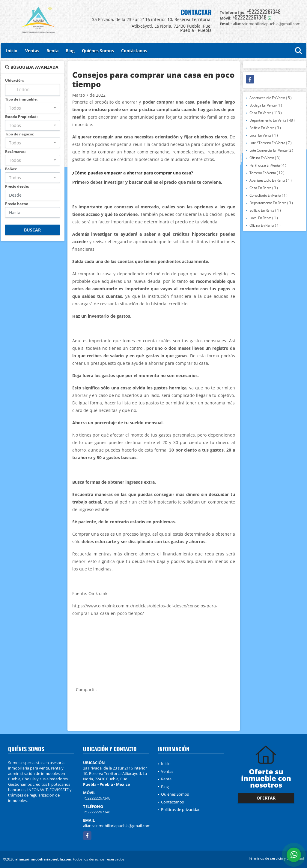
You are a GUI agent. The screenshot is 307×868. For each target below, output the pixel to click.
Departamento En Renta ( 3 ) (271, 203)
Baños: (11, 169)
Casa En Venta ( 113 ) (266, 113)
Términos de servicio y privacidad (276, 858)
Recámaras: (15, 151)
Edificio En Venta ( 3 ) (265, 128)
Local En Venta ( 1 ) (264, 135)
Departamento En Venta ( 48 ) (272, 120)
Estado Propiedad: (21, 117)
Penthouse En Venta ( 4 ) (268, 165)
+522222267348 (264, 11)
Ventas (32, 51)
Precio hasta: (16, 204)
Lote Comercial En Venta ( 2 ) (271, 150)
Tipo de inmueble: (21, 99)
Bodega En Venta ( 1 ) (266, 105)
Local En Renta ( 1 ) (264, 218)
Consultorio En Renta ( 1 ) (268, 195)
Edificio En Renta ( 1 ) (265, 210)
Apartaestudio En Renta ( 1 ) (271, 180)
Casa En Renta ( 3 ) (264, 188)
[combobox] (33, 108)
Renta (52, 51)
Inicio (12, 51)
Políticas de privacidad (181, 809)
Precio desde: (17, 186)
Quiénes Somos (98, 51)
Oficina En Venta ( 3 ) (265, 158)
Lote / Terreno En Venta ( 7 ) (271, 143)
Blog (70, 51)
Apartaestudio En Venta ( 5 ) (271, 98)
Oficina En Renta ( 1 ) (265, 225)
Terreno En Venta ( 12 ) (267, 173)
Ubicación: (14, 80)
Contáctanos (134, 51)
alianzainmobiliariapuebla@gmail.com (117, 826)
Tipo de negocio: (19, 134)
